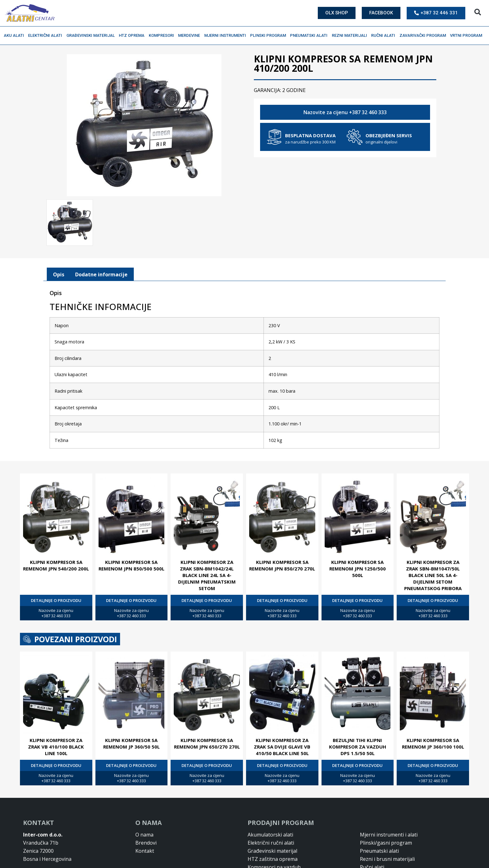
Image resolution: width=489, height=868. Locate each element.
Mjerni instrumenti (227, 36)
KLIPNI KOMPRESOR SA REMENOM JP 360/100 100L (433, 743)
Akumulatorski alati (270, 834)
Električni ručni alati (271, 842)
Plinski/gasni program (386, 842)
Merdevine (191, 36)
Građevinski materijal (92, 36)
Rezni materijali (351, 36)
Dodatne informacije (101, 274)
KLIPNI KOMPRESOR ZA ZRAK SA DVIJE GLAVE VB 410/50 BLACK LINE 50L (282, 746)
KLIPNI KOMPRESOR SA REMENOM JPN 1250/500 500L (358, 568)
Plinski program (270, 36)
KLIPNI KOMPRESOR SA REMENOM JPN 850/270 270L (282, 565)
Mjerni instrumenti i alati (389, 834)
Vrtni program (468, 36)
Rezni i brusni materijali (387, 858)
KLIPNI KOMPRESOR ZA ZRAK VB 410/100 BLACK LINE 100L (56, 746)
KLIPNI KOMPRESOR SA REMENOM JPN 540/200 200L (56, 565)
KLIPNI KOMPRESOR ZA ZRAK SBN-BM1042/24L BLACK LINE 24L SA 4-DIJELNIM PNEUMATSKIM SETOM (207, 575)
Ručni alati (385, 36)
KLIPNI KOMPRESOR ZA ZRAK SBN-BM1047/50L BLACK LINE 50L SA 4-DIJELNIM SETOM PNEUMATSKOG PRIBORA (433, 575)
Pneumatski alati (310, 36)
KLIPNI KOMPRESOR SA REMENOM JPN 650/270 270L (207, 743)
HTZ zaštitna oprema (273, 858)
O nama (144, 834)
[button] (478, 12)
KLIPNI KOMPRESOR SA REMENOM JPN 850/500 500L (131, 565)
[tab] (59, 274)
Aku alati (15, 36)
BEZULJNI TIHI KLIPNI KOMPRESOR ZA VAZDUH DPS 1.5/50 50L (358, 746)
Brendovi (146, 842)
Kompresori (163, 36)
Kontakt (145, 850)
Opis (59, 274)
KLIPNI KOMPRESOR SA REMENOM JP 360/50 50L (131, 743)
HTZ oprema (133, 36)
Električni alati (47, 36)
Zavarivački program (424, 36)
